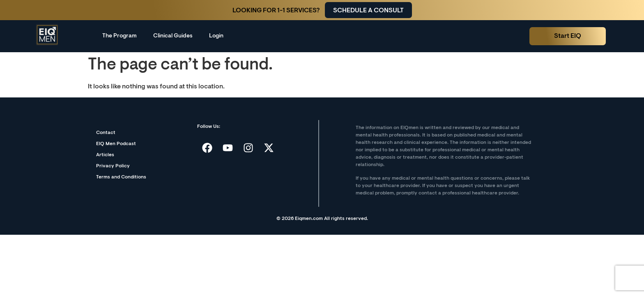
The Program (120, 36)
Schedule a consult (368, 11)
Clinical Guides (173, 36)
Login (216, 36)
